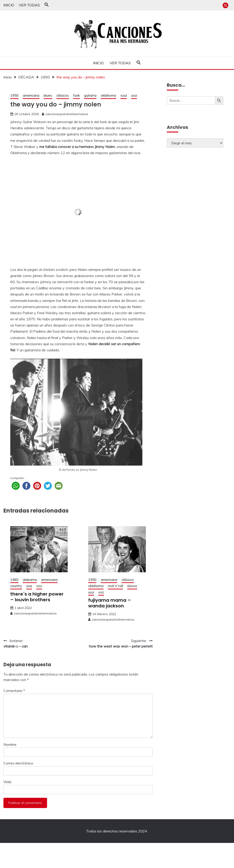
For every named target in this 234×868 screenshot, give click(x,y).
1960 (14, 580)
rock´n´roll (115, 586)
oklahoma (108, 95)
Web (7, 782)
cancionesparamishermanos (67, 114)
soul (124, 95)
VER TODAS (29, 5)
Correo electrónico (18, 763)
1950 (14, 95)
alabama (30, 580)
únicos (132, 586)
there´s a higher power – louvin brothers (37, 597)
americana (31, 95)
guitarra (90, 95)
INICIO (9, 5)
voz (39, 586)
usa (134, 95)
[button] (47, 5)
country (16, 586)
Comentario (14, 691)
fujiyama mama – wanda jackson (110, 603)
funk (76, 95)
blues (48, 95)
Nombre (10, 744)
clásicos (63, 95)
